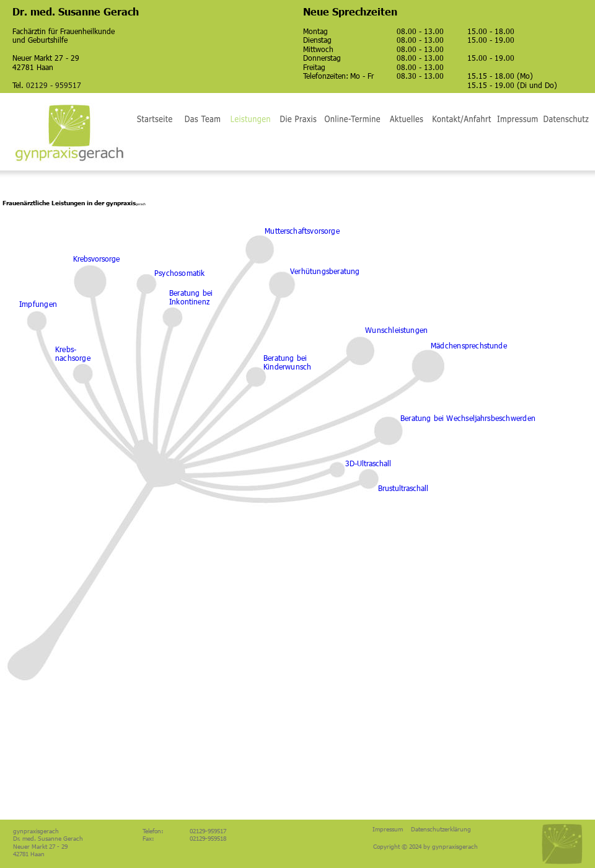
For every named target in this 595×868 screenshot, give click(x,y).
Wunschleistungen (396, 330)
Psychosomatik (180, 273)
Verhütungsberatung (325, 271)
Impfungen (38, 304)
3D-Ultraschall (368, 463)
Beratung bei (286, 358)
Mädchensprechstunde (469, 345)
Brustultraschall (403, 488)
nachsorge (73, 358)
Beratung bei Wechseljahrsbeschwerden (468, 418)
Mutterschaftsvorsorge (302, 231)
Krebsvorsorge (96, 259)
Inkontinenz (189, 301)
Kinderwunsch (287, 366)
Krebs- (66, 349)
